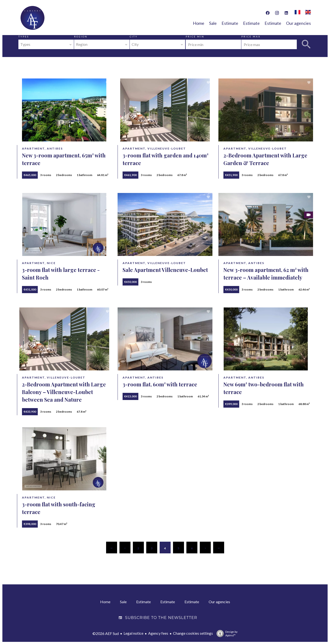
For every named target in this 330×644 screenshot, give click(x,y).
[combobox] (46, 44)
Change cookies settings (193, 633)
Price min (195, 36)
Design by (226, 633)
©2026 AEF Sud (106, 633)
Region (81, 36)
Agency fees (158, 633)
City (134, 36)
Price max (251, 36)
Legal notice (133, 633)
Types (24, 36)
